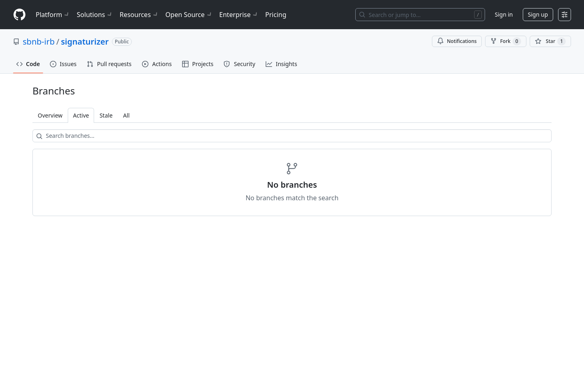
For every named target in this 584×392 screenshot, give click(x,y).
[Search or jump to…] (420, 15)
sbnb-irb (39, 42)
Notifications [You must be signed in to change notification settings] (457, 41)
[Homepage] (19, 15)
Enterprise (239, 15)
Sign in (504, 14)
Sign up (538, 14)
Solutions (95, 15)
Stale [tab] (106, 115)
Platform (53, 15)
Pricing (276, 15)
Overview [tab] (50, 115)
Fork (506, 41)
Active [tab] (81, 115)
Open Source (189, 15)
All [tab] (127, 115)
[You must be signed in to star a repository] (550, 41)
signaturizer (85, 42)
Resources (139, 15)
